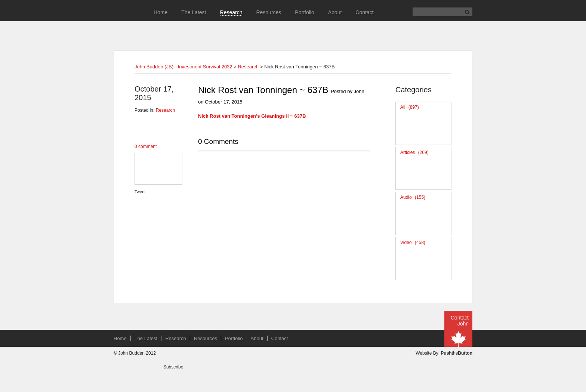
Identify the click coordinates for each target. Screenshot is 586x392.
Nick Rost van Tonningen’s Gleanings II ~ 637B (252, 116)
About (335, 12)
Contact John (460, 321)
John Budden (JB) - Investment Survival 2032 (183, 67)
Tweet (140, 192)
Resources (269, 12)
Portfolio (304, 12)
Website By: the (444, 353)
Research (231, 12)
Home (161, 12)
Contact (364, 12)
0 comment (146, 146)
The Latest (194, 12)
